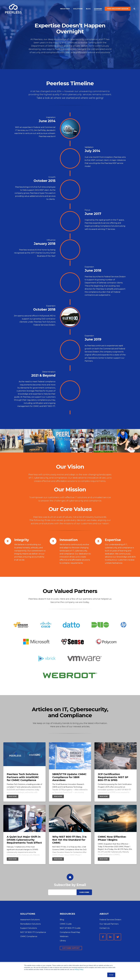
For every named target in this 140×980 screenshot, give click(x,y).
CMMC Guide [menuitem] (66, 924)
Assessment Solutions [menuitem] (30, 920)
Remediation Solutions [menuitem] (30, 924)
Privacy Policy (79, 970)
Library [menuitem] (63, 941)
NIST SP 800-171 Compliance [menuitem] (33, 932)
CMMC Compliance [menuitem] (29, 936)
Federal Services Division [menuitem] (110, 920)
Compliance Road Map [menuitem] (70, 932)
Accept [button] (111, 975)
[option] (12, 441)
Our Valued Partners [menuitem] (109, 924)
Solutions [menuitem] (78, 9)
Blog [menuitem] (88, 9)
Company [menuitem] (98, 9)
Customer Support (71, 948)
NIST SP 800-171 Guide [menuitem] (70, 928)
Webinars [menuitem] (64, 936)
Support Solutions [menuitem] (29, 928)
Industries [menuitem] (65, 9)
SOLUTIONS (28, 914)
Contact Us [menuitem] (104, 928)
